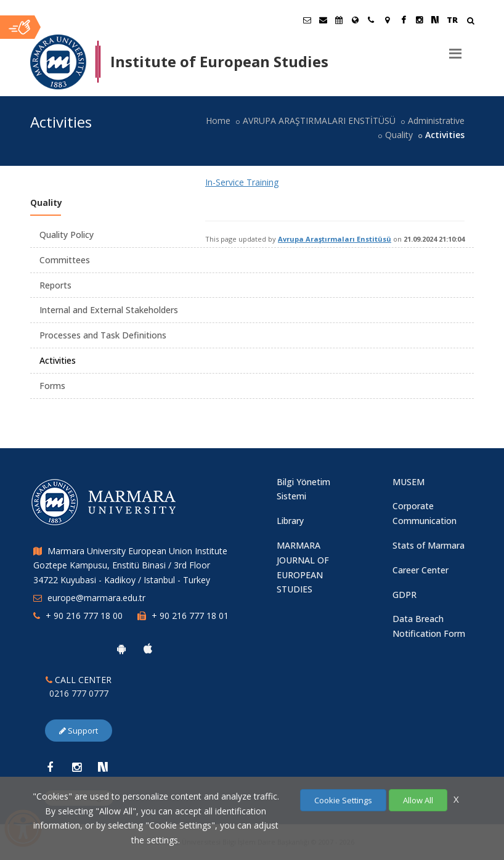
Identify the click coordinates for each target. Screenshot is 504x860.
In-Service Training (242, 182)
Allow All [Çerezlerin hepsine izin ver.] (418, 800)
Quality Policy (67, 235)
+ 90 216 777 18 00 (84, 616)
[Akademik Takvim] (339, 20)
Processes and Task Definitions (103, 335)
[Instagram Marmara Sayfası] (419, 20)
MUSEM (408, 482)
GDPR (404, 595)
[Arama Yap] (470, 22)
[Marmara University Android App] (121, 649)
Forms (52, 386)
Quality (399, 135)
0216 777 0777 (79, 693)
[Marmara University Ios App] (148, 649)
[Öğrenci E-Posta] (307, 20)
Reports (55, 285)
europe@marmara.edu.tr (96, 598)
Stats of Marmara (429, 545)
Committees (65, 260)
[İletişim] (371, 20)
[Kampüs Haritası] (387, 20)
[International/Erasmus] (355, 20)
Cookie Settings (343, 800)
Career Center (421, 570)
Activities (58, 360)
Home (218, 121)
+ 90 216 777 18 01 (190, 616)
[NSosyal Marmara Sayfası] (435, 20)
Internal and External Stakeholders (109, 310)
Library (290, 521)
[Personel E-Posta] (323, 20)
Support (79, 731)
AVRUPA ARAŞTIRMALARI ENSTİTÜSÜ (319, 121)
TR (452, 20)
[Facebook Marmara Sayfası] (403, 20)
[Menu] (455, 49)
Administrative (436, 121)
